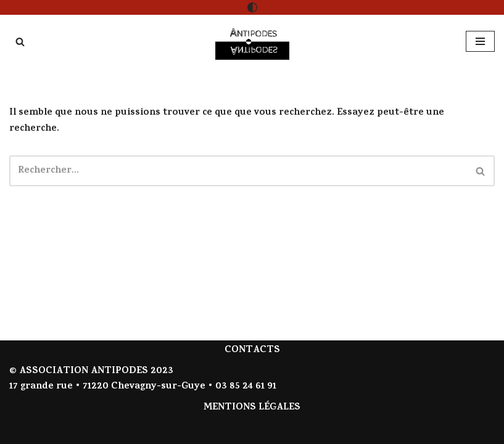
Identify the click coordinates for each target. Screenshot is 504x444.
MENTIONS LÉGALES (252, 408)
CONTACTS (252, 350)
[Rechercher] (20, 42)
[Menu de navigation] (480, 41)
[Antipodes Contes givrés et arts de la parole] (252, 42)
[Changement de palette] (252, 7)
